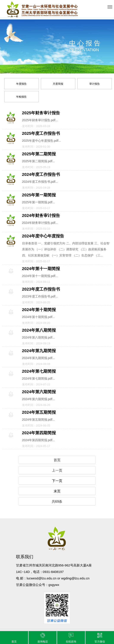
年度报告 (21, 84)
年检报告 (21, 97)
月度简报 (58, 84)
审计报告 (95, 84)
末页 (57, 491)
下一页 (57, 481)
